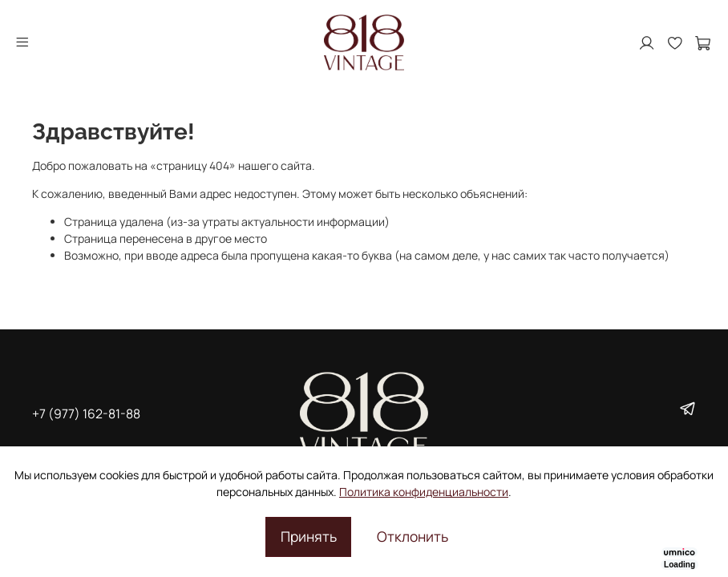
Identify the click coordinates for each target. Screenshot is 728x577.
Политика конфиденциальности (424, 492)
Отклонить (413, 536)
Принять (309, 536)
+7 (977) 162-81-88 (86, 414)
